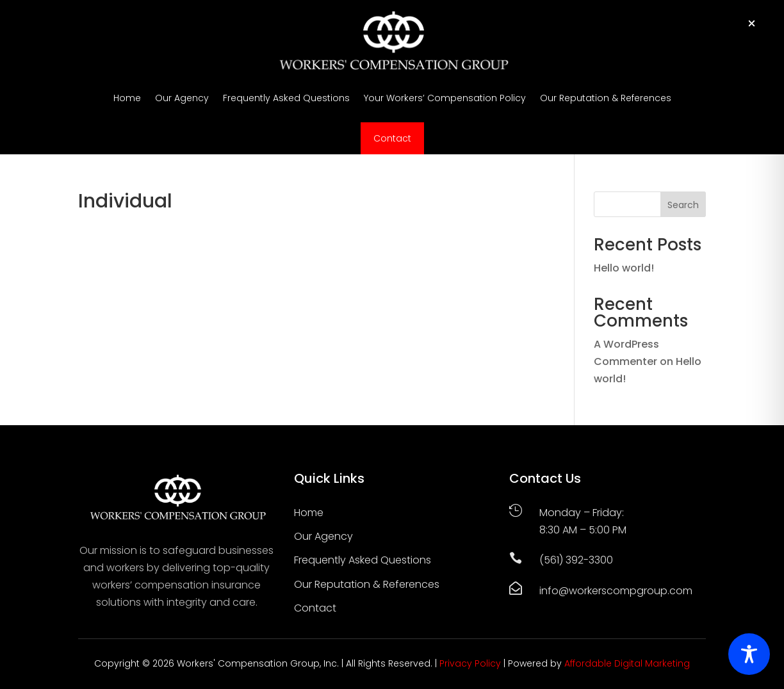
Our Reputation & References (606, 98)
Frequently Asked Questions (286, 98)
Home (127, 98)
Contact (392, 138)
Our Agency (182, 98)
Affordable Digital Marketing (627, 663)
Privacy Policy (470, 663)
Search (683, 205)
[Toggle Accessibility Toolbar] (749, 654)
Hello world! (624, 268)
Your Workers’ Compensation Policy (445, 98)
